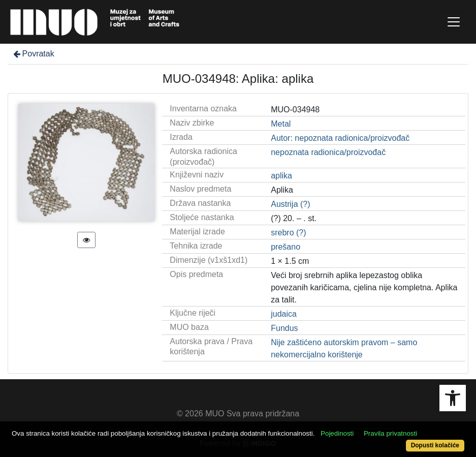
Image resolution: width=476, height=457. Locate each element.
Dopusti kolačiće (435, 445)
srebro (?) (288, 233)
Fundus (284, 328)
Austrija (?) (290, 204)
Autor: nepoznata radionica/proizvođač (340, 138)
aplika (281, 176)
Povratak (33, 54)
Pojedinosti (337, 433)
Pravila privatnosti (390, 433)
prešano (285, 247)
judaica (284, 314)
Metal (281, 124)
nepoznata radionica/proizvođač (328, 152)
